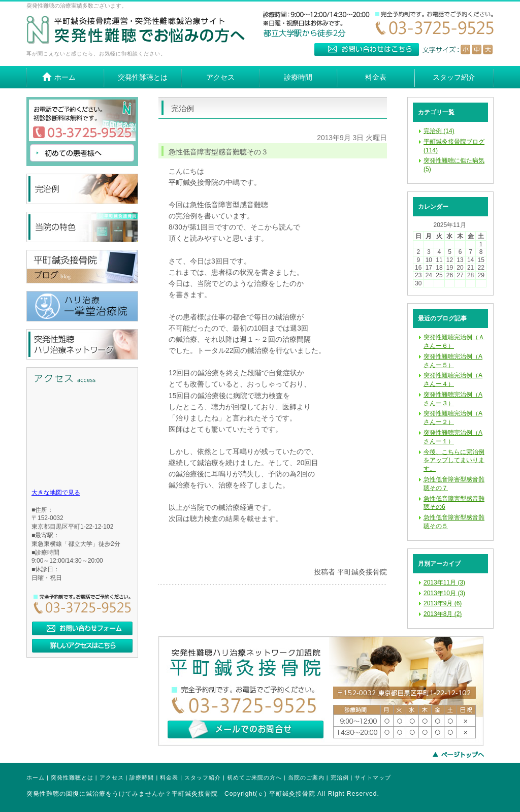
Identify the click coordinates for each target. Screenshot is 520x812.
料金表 (169, 777)
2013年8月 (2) (443, 614)
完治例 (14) (439, 131)
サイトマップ (373, 777)
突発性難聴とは (72, 777)
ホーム (36, 777)
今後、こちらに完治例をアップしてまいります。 (454, 461)
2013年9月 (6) (443, 603)
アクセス (112, 777)
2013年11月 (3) (444, 582)
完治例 (340, 777)
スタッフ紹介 (203, 777)
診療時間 (142, 777)
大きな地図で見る (56, 493)
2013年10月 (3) (444, 593)
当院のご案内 (306, 777)
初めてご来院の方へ (254, 777)
